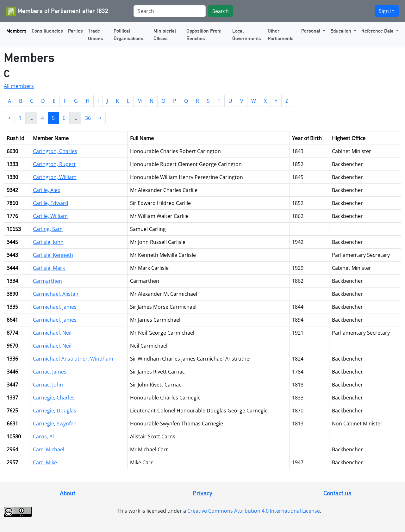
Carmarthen (47, 281)
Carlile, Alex (47, 190)
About (68, 493)
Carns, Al (43, 436)
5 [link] (53, 118)
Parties (75, 31)
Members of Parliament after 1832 (57, 11)
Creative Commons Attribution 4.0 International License (254, 511)
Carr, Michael (49, 449)
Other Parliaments (281, 35)
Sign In (387, 11)
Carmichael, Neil (52, 333)
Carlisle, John (48, 242)
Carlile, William (50, 216)
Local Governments (247, 35)
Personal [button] (311, 31)
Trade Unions (96, 35)
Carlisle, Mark (49, 268)
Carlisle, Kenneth (53, 255)
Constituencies (47, 31)
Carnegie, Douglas (55, 411)
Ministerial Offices (165, 35)
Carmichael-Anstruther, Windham (73, 359)
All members (19, 86)
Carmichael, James (55, 307)
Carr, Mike (45, 462)
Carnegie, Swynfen (55, 424)
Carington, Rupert (54, 164)
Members (16, 31)
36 (88, 118)
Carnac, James (50, 372)
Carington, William (55, 177)
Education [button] (341, 31)
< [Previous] (9, 118)
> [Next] (100, 118)
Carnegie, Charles (54, 398)
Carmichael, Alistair (56, 294)
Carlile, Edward (51, 203)
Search (221, 11)
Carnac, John (48, 385)
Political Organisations (128, 35)
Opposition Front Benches (204, 35)
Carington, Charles (55, 151)
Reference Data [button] (378, 31)
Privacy (202, 493)
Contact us (337, 493)
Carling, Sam (48, 229)
